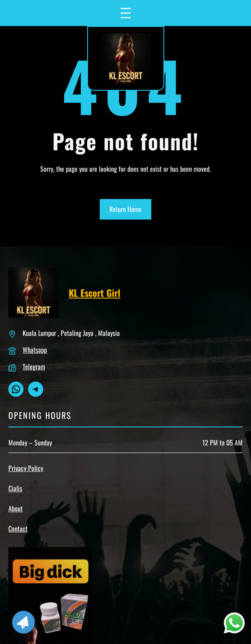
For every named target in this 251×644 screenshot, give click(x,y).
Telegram (34, 367)
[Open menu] (126, 13)
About (16, 508)
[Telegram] (23, 622)
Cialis (15, 488)
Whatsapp (35, 350)
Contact (18, 529)
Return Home (125, 209)
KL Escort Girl (94, 293)
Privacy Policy (26, 468)
